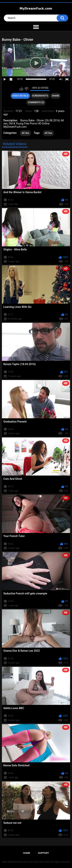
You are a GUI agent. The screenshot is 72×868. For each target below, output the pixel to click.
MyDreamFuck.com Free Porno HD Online (29, 862)
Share (55, 96)
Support (43, 853)
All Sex (25, 133)
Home (27, 853)
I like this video (21, 89)
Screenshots (40, 96)
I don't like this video (26, 89)
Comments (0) (36, 102)
